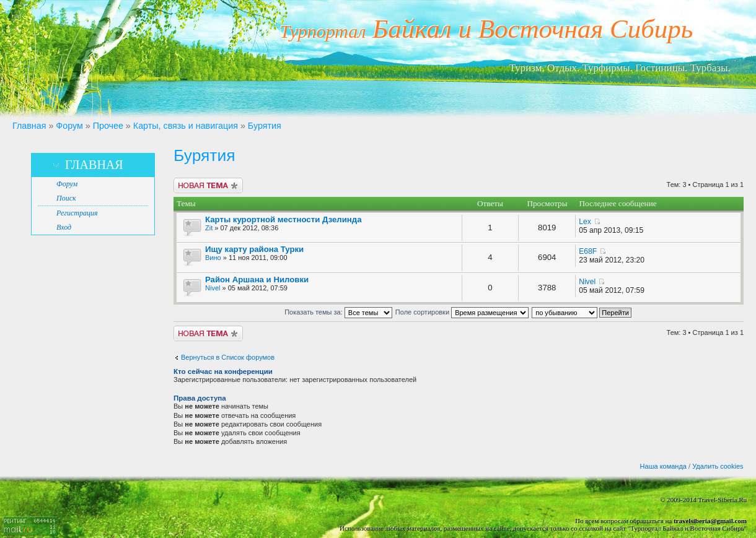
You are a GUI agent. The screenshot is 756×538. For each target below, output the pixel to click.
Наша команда (663, 466)
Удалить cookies (718, 466)
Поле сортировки (462, 312)
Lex (585, 222)
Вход (64, 227)
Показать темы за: (338, 312)
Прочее (108, 126)
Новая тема (208, 185)
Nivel (213, 288)
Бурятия (265, 126)
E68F (588, 251)
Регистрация (77, 213)
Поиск (66, 198)
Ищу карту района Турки (254, 249)
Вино (213, 258)
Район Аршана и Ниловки (257, 280)
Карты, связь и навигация (186, 126)
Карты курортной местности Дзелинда (283, 219)
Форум (69, 126)
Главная (29, 126)
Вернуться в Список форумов (228, 357)
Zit (209, 228)
